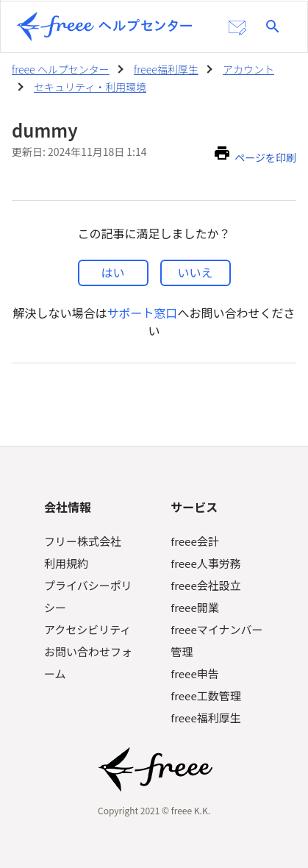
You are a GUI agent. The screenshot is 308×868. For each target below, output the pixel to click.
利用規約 (66, 563)
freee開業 (194, 607)
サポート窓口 (142, 313)
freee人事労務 (205, 563)
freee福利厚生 (166, 69)
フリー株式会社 (83, 541)
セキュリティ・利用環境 (90, 87)
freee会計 (194, 541)
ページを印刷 (265, 157)
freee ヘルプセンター (61, 69)
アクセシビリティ (87, 629)
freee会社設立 (205, 585)
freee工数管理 (205, 696)
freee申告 (194, 673)
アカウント (248, 69)
